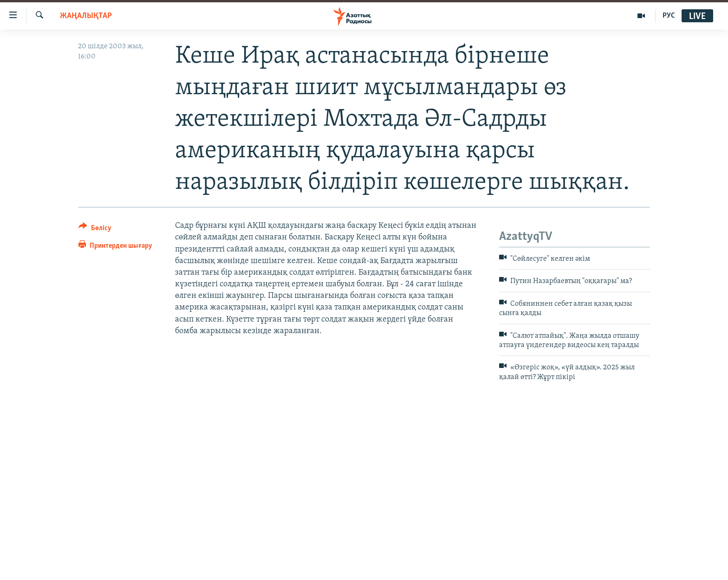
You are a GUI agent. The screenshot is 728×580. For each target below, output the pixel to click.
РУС (669, 16)
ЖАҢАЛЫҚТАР (86, 16)
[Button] (95, 229)
